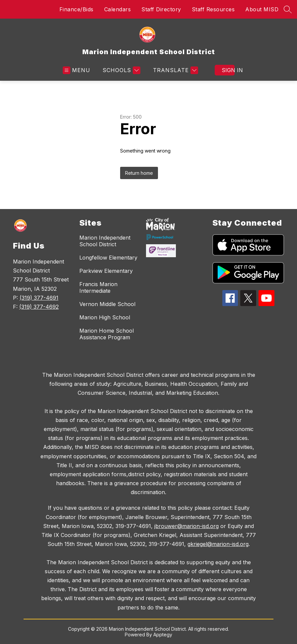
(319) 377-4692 (39, 307)
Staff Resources (213, 9)
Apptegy (163, 635)
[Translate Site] (175, 70)
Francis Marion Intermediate (98, 287)
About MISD (262, 9)
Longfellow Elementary (108, 258)
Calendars (118, 9)
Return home (139, 173)
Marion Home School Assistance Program (107, 334)
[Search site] (288, 9)
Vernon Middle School (107, 304)
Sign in (228, 70)
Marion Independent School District (105, 241)
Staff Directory (161, 9)
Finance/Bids (76, 9)
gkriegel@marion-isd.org (218, 544)
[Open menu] (76, 70)
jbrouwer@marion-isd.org (186, 526)
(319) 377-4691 (39, 298)
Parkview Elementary (106, 271)
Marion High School (105, 317)
